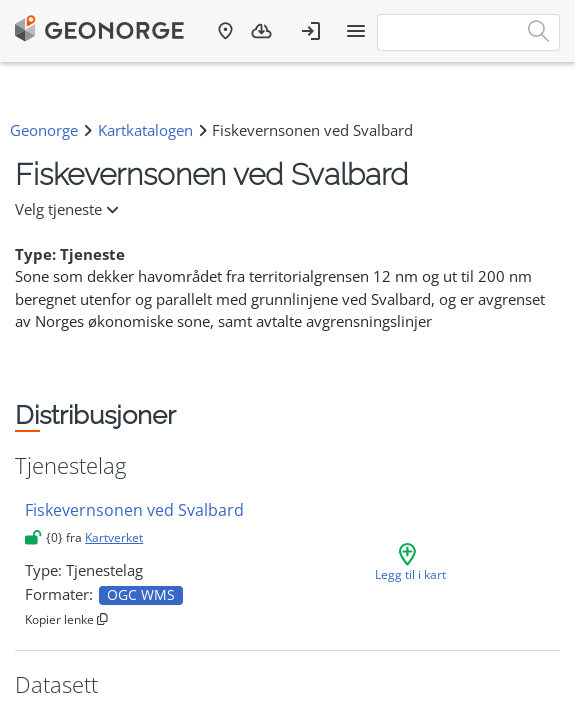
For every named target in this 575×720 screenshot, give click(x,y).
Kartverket (114, 537)
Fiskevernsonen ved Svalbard (134, 510)
